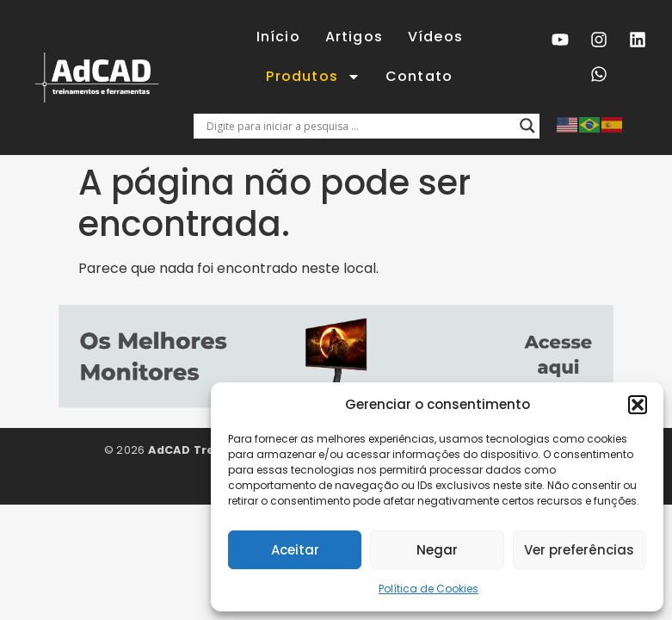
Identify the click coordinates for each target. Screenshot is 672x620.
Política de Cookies (428, 589)
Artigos (354, 37)
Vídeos (435, 37)
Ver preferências (579, 550)
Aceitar (295, 550)
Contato (419, 76)
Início (278, 37)
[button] (638, 405)
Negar (437, 550)
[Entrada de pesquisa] (359, 126)
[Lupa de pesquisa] (527, 126)
